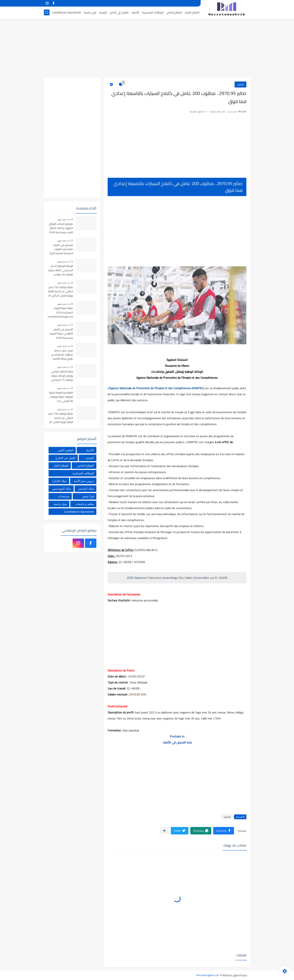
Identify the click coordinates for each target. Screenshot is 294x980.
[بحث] (47, 12)
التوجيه (103, 12)
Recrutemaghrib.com (208, 975)
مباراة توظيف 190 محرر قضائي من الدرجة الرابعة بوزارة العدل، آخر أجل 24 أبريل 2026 (61, 418)
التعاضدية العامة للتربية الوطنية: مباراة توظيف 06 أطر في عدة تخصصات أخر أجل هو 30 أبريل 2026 (60, 397)
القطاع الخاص (174, 12)
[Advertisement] (147, 49)
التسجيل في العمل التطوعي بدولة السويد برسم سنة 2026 (61, 334)
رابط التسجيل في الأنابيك (177, 742)
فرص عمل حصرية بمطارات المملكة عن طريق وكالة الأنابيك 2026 (62, 355)
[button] (224, 831)
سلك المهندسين (62, 489)
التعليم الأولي (65, 450)
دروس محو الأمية (84, 481)
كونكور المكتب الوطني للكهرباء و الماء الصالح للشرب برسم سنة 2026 (61, 228)
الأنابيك (135, 12)
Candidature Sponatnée (67, 12)
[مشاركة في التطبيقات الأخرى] (164, 831)
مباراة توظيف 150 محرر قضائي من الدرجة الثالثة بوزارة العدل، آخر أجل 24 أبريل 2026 (60, 292)
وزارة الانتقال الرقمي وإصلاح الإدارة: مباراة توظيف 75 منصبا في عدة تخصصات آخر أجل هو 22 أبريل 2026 (62, 376)
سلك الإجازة (60, 481)
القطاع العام (192, 12)
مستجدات (64, 496)
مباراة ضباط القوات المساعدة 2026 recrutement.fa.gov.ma (60, 313)
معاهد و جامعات (85, 504)
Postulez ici (177, 736)
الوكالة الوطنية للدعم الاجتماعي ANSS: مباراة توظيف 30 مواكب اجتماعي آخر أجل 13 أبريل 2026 (61, 270)
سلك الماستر (86, 489)
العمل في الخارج (119, 12)
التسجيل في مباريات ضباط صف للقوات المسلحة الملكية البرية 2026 (61, 249)
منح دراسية (90, 12)
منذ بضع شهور (64, 219)
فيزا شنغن (88, 496)
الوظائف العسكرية (153, 12)
